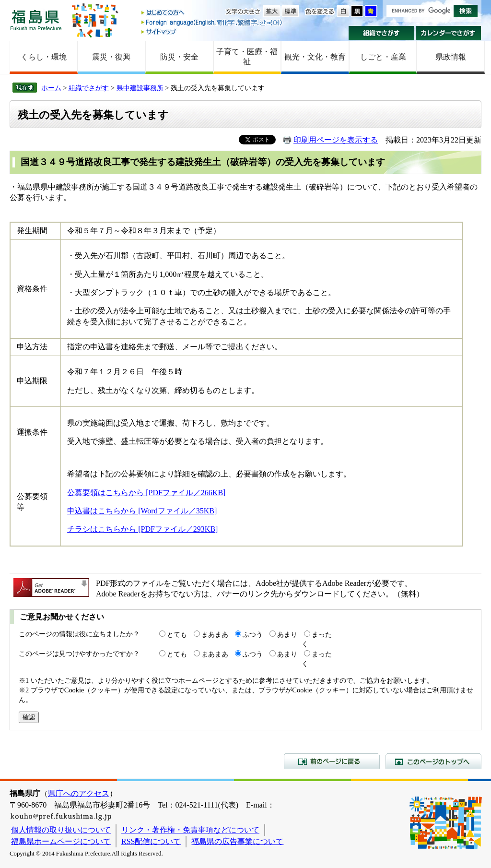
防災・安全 (179, 57)
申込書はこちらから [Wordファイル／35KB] (142, 511)
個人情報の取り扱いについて (61, 830)
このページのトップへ (433, 761)
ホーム (51, 88)
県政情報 (451, 57)
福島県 (36, 20)
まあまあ (215, 634)
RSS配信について (151, 841)
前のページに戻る (332, 761)
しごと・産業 (383, 57)
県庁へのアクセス (79, 793)
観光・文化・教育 (315, 57)
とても (177, 634)
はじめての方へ (212, 13)
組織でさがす (381, 33)
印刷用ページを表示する (336, 140)
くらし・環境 (44, 57)
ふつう (253, 634)
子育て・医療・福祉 (247, 57)
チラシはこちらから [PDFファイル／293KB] (142, 529)
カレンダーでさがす (449, 33)
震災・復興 (111, 57)
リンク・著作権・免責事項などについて (190, 830)
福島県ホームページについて (61, 841)
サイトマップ (212, 31)
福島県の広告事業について (237, 841)
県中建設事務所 (140, 88)
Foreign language (212, 22)
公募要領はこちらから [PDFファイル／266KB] (146, 493)
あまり (287, 634)
